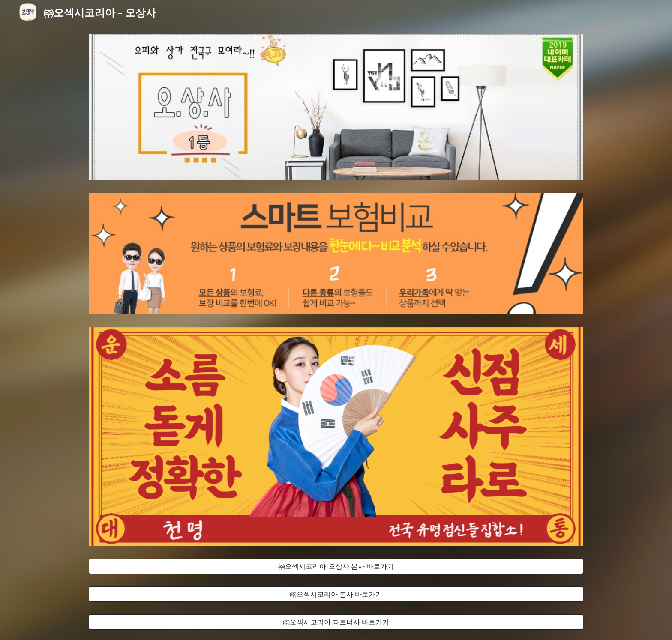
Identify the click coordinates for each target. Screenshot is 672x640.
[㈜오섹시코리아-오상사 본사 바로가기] (336, 566)
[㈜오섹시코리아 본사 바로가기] (336, 594)
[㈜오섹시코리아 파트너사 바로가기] (336, 622)
